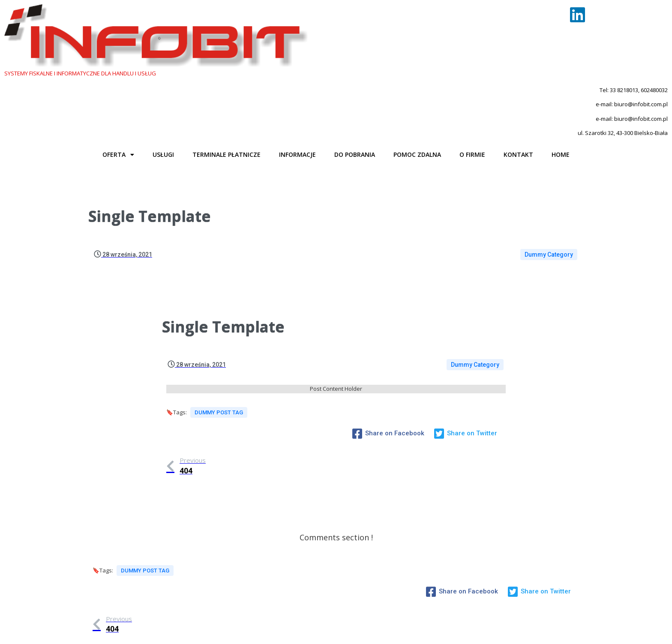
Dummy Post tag (219, 344)
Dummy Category (549, 183)
